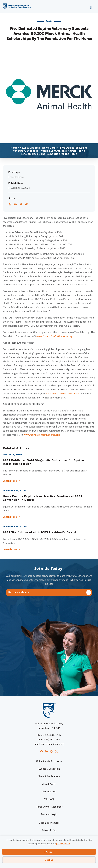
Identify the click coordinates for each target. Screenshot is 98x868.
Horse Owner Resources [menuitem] (49, 807)
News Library (50, 148)
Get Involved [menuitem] (49, 791)
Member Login (49, 814)
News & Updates (30, 148)
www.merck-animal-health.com (63, 393)
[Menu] (83, 6)
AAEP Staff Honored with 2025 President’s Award (39, 532)
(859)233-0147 (53, 735)
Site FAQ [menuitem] (49, 799)
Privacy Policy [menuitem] (49, 830)
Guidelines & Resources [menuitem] (49, 761)
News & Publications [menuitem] (49, 776)
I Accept (49, 852)
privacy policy (63, 844)
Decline (49, 860)
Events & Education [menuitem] (49, 769)
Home (14, 148)
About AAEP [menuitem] (49, 784)
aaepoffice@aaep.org (52, 744)
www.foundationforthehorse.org (54, 336)
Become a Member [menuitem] (49, 823)
